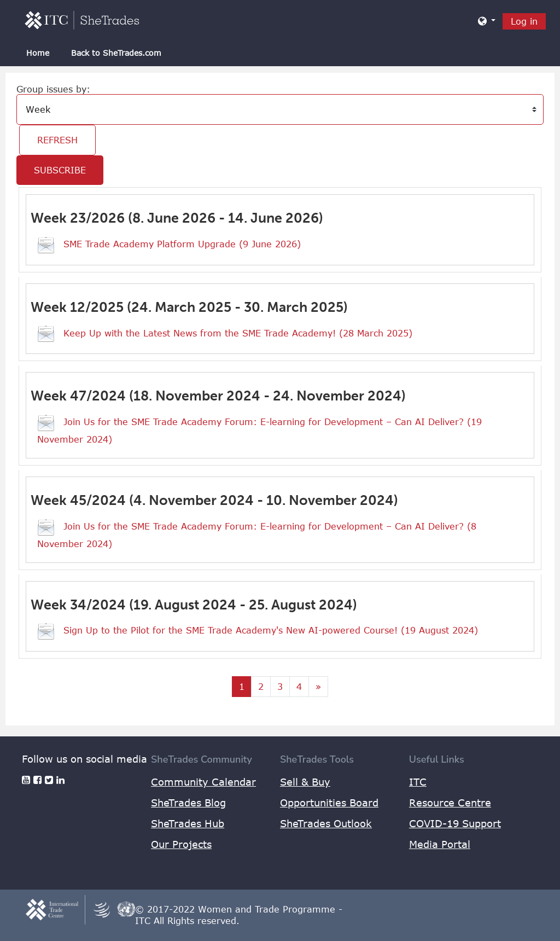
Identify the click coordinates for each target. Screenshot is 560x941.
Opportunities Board (329, 803)
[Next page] (318, 687)
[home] (82, 20)
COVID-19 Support (455, 823)
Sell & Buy (305, 782)
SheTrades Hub (188, 823)
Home (38, 53)
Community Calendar (203, 782)
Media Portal (440, 844)
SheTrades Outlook (326, 823)
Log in (524, 21)
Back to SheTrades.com (116, 53)
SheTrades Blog (188, 803)
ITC (418, 782)
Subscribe (60, 170)
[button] (487, 21)
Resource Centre (450, 803)
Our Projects (181, 844)
